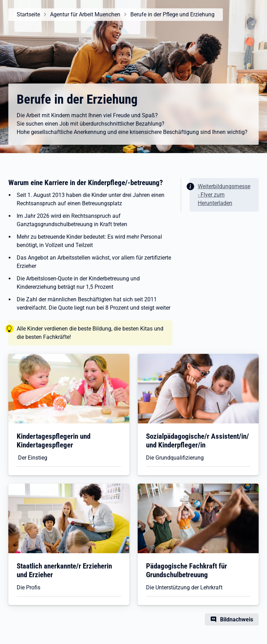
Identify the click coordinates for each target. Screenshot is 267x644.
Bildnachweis (237, 619)
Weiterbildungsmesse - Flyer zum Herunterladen (224, 195)
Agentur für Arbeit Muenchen (85, 14)
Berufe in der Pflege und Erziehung (172, 14)
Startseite (28, 14)
